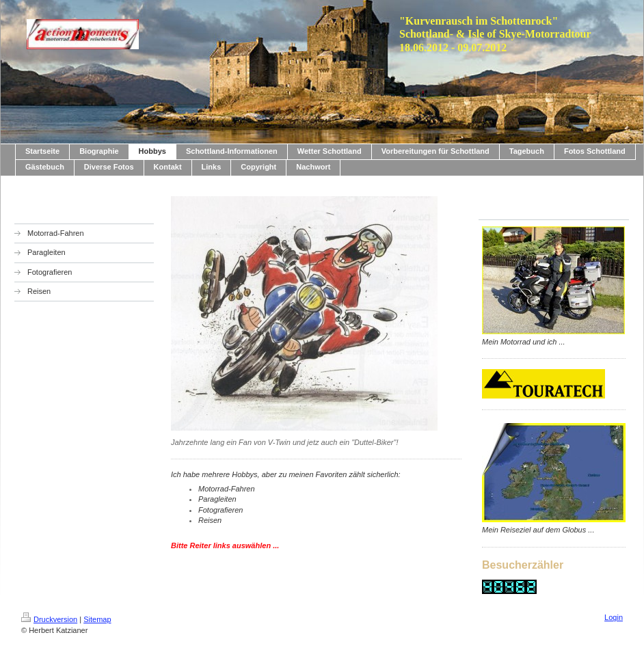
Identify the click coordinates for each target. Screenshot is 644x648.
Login (614, 617)
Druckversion (49, 619)
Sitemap (97, 619)
